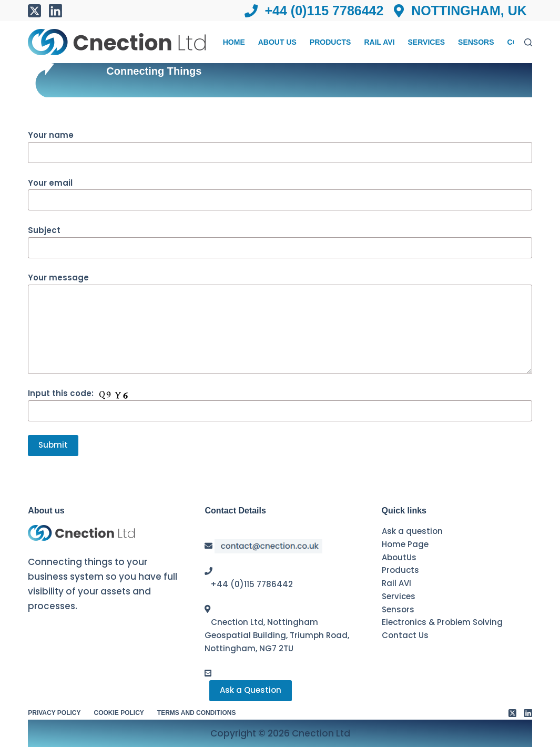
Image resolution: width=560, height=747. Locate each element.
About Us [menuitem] (277, 42)
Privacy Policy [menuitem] (54, 713)
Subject (280, 239)
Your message (280, 323)
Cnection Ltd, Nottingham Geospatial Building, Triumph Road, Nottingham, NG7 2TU (277, 635)
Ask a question (412, 531)
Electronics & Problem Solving (442, 622)
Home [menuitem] (234, 42)
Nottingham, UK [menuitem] (460, 11)
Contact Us (405, 635)
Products (400, 570)
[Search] (528, 42)
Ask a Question (251, 690)
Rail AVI (396, 583)
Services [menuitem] (427, 42)
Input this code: (280, 402)
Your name (280, 144)
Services (399, 596)
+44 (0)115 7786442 (252, 584)
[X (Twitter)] (34, 11)
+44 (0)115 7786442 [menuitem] (314, 11)
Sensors (398, 609)
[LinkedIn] (55, 11)
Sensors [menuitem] (476, 42)
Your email (280, 191)
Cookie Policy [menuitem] (119, 713)
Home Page (405, 544)
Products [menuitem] (330, 42)
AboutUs (399, 557)
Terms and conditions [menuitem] (197, 713)
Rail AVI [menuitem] (379, 42)
